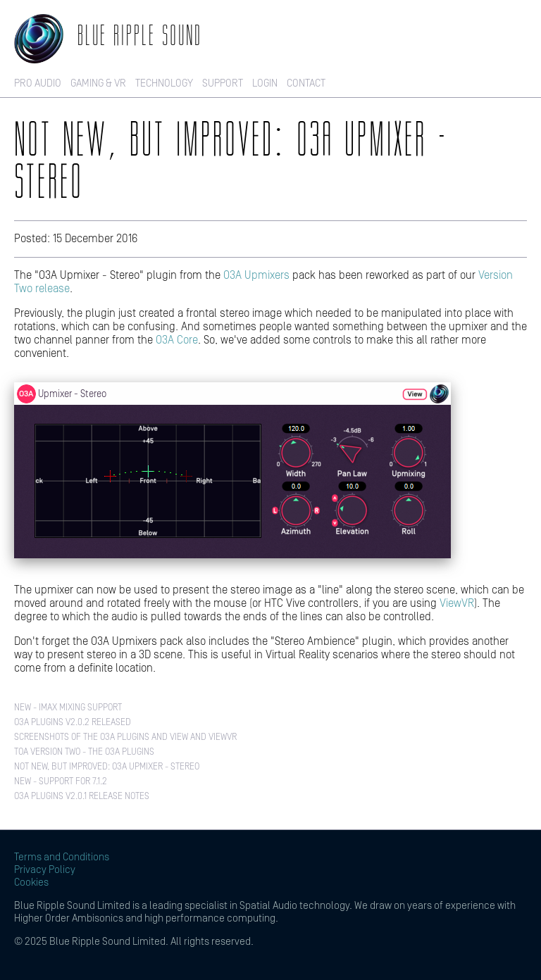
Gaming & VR (98, 83)
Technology (164, 83)
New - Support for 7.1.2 (61, 782)
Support (223, 83)
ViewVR (457, 603)
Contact (306, 83)
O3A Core (177, 340)
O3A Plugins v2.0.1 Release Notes (82, 797)
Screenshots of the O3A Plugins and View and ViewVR (125, 737)
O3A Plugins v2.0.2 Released (73, 723)
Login (265, 83)
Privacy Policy (45, 870)
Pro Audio (38, 83)
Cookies (31, 882)
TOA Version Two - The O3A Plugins (84, 752)
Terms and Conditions (62, 857)
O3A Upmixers (256, 275)
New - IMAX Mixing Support (68, 708)
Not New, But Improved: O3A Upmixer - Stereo (107, 767)
